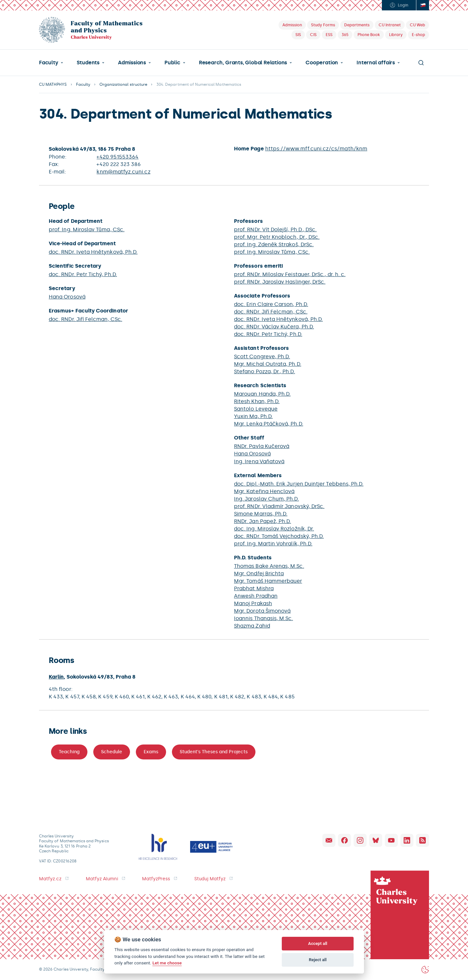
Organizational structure (123, 84)
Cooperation (322, 63)
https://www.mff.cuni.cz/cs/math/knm (316, 149)
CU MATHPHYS (53, 84)
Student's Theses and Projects (214, 752)
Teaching (69, 752)
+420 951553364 (117, 157)
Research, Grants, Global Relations (243, 63)
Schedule (112, 752)
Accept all (318, 943)
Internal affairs (376, 63)
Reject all (318, 960)
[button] (51, 63)
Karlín (56, 677)
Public (172, 63)
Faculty (49, 63)
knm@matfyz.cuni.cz (123, 172)
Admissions (132, 63)
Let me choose (167, 963)
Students (88, 63)
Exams (151, 752)
